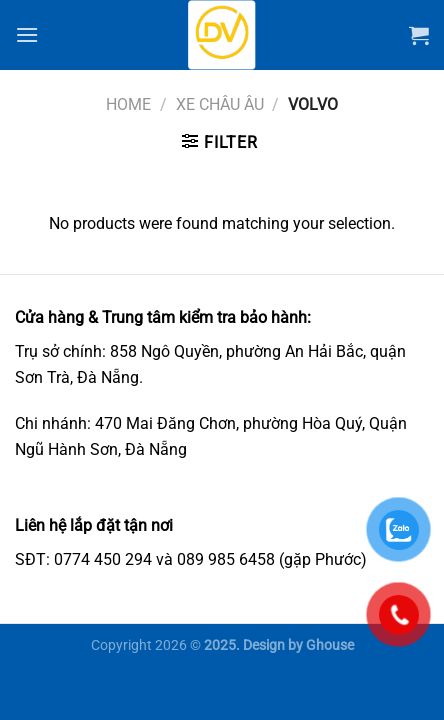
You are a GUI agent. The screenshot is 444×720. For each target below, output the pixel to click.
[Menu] (27, 34)
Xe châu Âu (220, 104)
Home (128, 104)
